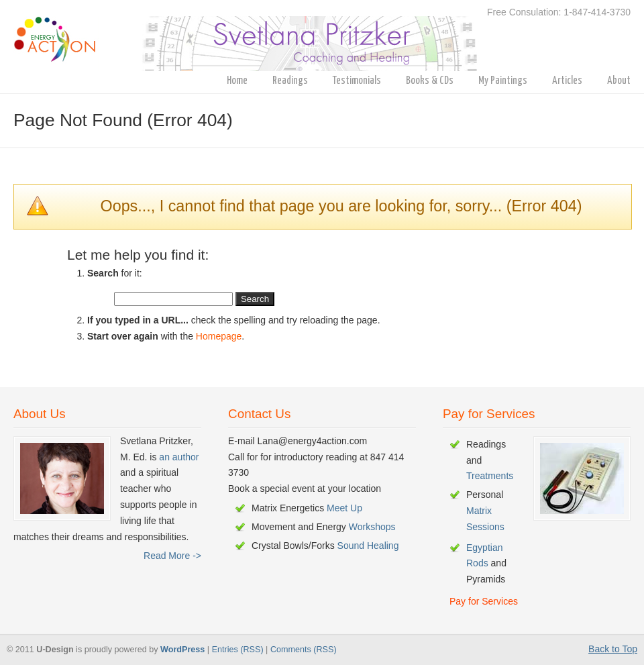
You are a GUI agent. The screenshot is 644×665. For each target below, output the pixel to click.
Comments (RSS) (304, 650)
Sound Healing (368, 546)
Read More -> (172, 556)
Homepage (219, 336)
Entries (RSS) (238, 650)
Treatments (490, 476)
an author (179, 457)
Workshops (372, 527)
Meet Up (344, 508)
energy (251, 38)
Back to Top (613, 649)
